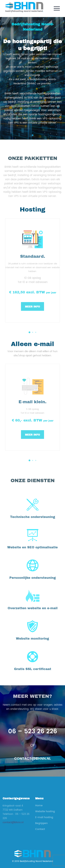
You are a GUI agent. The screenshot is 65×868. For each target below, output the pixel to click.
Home (39, 806)
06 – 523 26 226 (33, 731)
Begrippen (41, 823)
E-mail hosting (44, 817)
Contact (40, 829)
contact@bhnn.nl (32, 759)
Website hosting (45, 811)
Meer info (32, 307)
